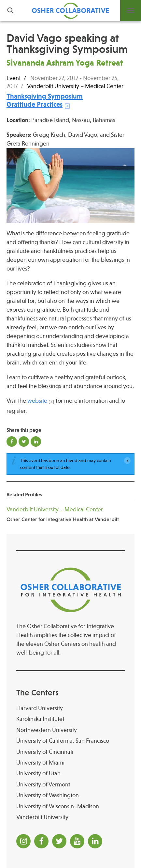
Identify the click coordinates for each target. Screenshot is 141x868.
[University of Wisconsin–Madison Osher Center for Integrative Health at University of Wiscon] (70, 806)
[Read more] (70, 186)
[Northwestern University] (70, 730)
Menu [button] (131, 11)
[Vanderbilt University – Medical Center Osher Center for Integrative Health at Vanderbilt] (70, 514)
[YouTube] (77, 841)
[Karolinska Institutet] (70, 719)
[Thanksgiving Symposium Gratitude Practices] (45, 100)
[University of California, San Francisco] (70, 741)
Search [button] (10, 11)
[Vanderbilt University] (70, 817)
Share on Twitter (24, 442)
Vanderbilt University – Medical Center (75, 86)
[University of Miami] (70, 763)
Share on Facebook (12, 442)
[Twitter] (59, 841)
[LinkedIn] (95, 841)
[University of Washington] (70, 795)
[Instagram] (23, 841)
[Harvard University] (70, 708)
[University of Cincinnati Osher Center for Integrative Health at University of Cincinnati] (70, 752)
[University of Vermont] (70, 785)
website (37, 401)
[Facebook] (41, 841)
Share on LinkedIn (36, 442)
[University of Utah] (70, 774)
